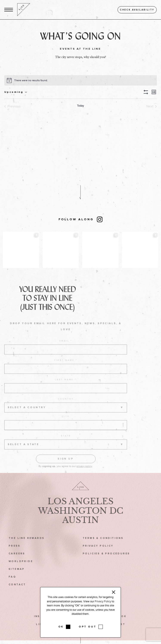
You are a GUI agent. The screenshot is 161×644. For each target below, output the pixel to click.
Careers (17, 559)
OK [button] (61, 627)
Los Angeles (80, 507)
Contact (17, 590)
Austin (80, 526)
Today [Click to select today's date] (80, 106)
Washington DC (81, 516)
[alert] (31, 80)
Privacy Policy (98, 551)
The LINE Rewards (26, 544)
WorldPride (21, 567)
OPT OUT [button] (87, 627)
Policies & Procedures (106, 559)
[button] (9, 10)
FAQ (12, 583)
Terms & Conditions (103, 544)
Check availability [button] (137, 10)
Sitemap (17, 575)
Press (14, 551)
